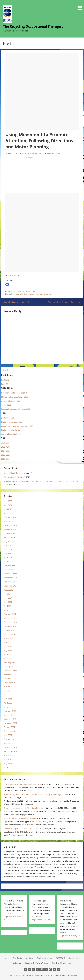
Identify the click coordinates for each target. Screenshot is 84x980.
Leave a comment (54, 153)
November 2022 (10, 675)
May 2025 (8, 554)
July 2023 (7, 642)
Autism (15, 291)
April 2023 (8, 654)
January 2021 (9, 743)
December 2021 (10, 719)
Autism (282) (6, 405)
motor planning (48, 294)
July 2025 (7, 545)
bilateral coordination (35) (12, 422)
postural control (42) (10, 418)
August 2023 (9, 638)
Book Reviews (74, 958)
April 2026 (8, 509)
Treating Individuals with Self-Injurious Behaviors (24, 808)
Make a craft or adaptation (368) (14, 397)
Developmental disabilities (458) (14, 393)
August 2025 (9, 541)
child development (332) (11, 401)
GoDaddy (74, 975)
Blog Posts (17, 958)
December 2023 (10, 622)
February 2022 (10, 711)
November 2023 (10, 626)
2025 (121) (5, 447)
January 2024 (9, 618)
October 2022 (9, 679)
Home (7, 958)
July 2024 (7, 594)
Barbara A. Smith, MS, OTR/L (32, 153)
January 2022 (9, 715)
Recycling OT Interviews (61, 963)
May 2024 (8, 602)
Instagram (17, 963)
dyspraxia (22, 291)
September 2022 (11, 683)
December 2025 (10, 525)
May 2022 (8, 699)
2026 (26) (5, 443)
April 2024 (8, 606)
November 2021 (10, 723)
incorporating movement (33, 294)
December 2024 (10, 574)
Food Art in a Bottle (12, 477)
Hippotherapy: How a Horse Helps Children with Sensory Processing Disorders (36, 795)
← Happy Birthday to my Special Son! (16, 302)
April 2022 (8, 703)
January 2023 (9, 667)
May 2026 (8, 505)
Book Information (44, 958)
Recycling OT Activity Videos (36, 963)
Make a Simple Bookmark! (14, 473)
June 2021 (8, 735)
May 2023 (8, 650)
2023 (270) (5, 455)
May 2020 (8, 763)
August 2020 (9, 755)
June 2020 (8, 759)
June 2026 (8, 501)
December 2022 (10, 671)
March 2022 (9, 707)
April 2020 (8, 767)
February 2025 (10, 566)
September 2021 (11, 731)
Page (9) (5, 384)
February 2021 (10, 739)
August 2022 (9, 687)
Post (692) (5, 380)
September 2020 (11, 751)
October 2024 (9, 582)
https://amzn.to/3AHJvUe (70, 936)
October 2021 (9, 727)
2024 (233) (5, 451)
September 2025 (11, 537)
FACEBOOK (60, 958)
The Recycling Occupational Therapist (33, 26)
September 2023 (11, 634)
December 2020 (10, 747)
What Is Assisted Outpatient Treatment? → (65, 302)
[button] (80, 5)
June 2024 (8, 598)
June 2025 (8, 550)
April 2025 (8, 558)
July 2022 (7, 691)
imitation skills (19, 294)
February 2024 (10, 614)
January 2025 (9, 570)
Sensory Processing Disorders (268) (16, 409)
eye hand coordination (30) (12, 434)
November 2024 (10, 578)
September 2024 (11, 586)
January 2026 (9, 521)
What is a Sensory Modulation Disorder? (20, 818)
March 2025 (9, 562)
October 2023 (9, 630)
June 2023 (8, 646)
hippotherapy (30, 291)
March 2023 (9, 658)
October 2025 (9, 533)
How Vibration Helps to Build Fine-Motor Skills (23, 784)
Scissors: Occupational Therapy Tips (19, 829)
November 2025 (10, 529)
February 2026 (10, 517)
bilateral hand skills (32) (11, 430)
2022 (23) (5, 459)
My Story (29, 958)
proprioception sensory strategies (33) (17, 426)
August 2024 (9, 590)
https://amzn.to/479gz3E (42, 920)
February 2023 (10, 663)
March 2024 (9, 610)
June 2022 (8, 695)
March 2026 (9, 513)
